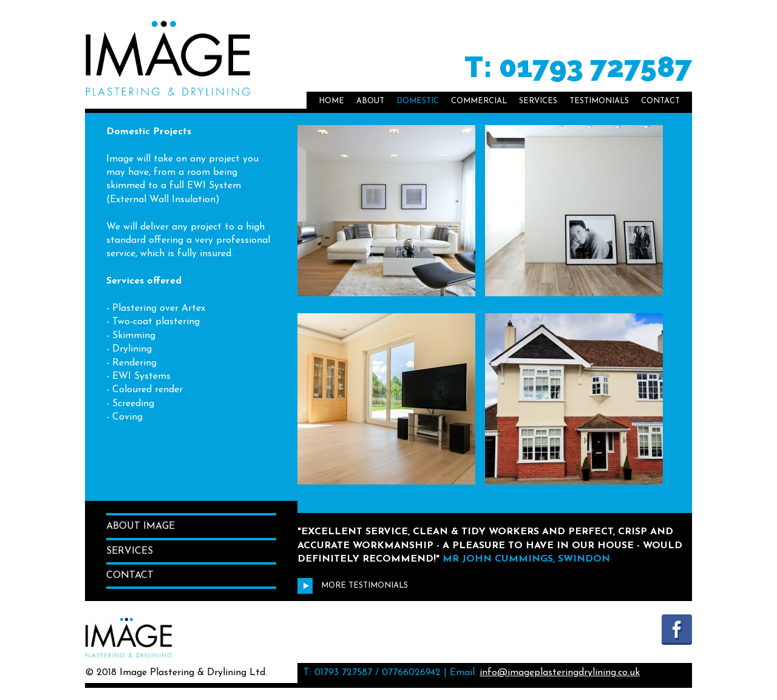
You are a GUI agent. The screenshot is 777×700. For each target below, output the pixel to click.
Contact (660, 101)
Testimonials (599, 101)
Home (331, 101)
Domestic (418, 101)
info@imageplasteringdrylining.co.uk (560, 673)
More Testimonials (353, 586)
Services (538, 101)
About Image (141, 526)
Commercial (479, 101)
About (370, 101)
